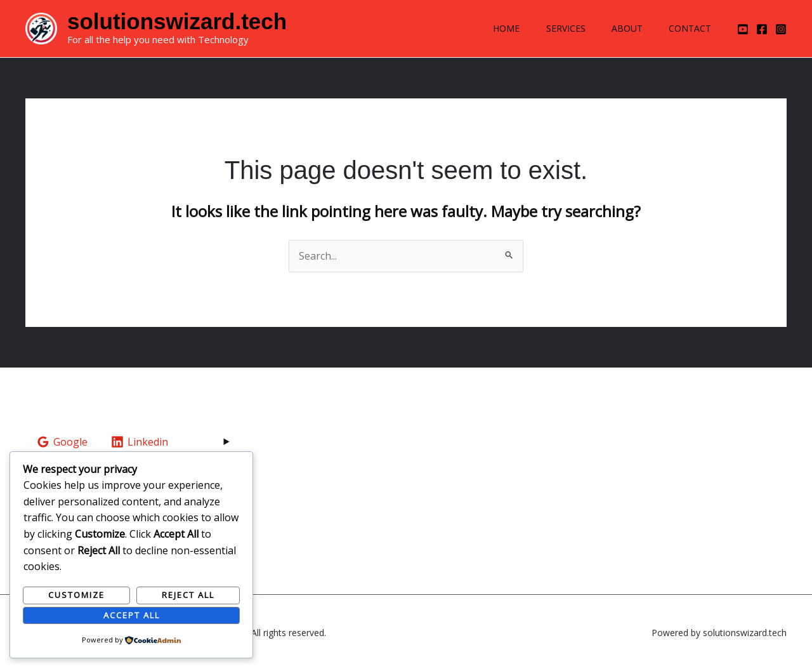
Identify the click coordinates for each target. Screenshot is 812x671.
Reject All (188, 595)
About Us (444, 476)
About (621, 28)
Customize (76, 595)
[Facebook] (762, 29)
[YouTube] (743, 29)
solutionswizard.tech (177, 21)
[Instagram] (781, 29)
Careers (441, 508)
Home (492, 28)
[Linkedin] (140, 442)
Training (442, 492)
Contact (688, 28)
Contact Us (448, 524)
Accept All (132, 615)
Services (555, 28)
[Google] (62, 442)
